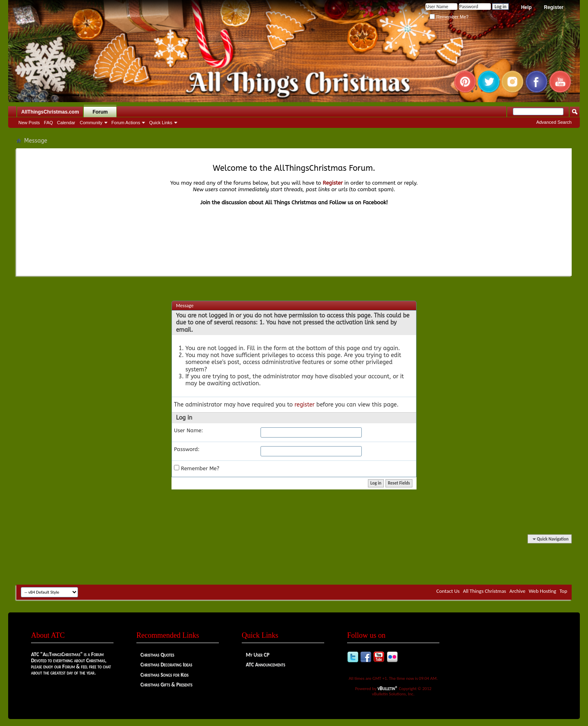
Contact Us (448, 591)
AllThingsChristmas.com (50, 112)
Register (554, 7)
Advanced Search (554, 122)
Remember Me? (449, 17)
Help (526, 7)
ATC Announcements (265, 665)
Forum (100, 112)
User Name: (188, 430)
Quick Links (161, 123)
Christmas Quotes (157, 655)
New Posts (29, 123)
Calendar (66, 123)
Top (563, 591)
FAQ (49, 123)
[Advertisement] (294, 560)
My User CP (258, 655)
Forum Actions (126, 123)
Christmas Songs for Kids (165, 675)
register (305, 405)
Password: (187, 449)
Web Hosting (542, 591)
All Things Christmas (485, 591)
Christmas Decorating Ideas (166, 665)
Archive (517, 591)
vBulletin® (388, 688)
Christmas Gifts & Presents (166, 685)
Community (91, 123)
